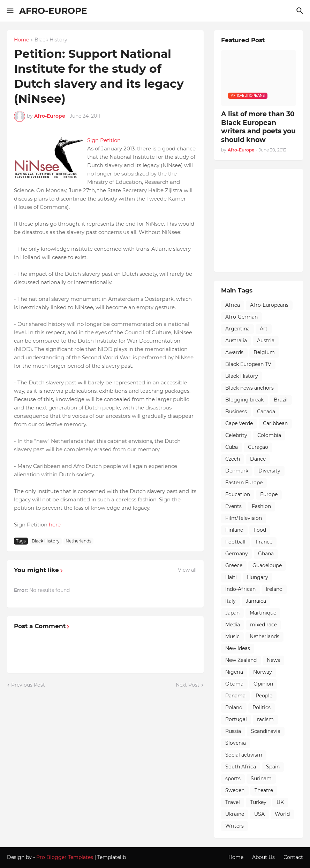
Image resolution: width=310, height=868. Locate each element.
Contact (293, 857)
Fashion (261, 506)
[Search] (301, 11)
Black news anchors (249, 388)
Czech (233, 459)
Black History (51, 40)
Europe (269, 494)
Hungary (258, 577)
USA (259, 814)
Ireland (274, 589)
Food (260, 530)
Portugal (236, 719)
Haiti (231, 577)
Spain (273, 767)
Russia (233, 731)
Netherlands (78, 541)
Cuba (232, 447)
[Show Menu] (10, 11)
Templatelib (112, 857)
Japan (232, 613)
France (264, 542)
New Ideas (238, 648)
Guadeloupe (267, 565)
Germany (237, 554)
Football (235, 542)
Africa (233, 305)
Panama (235, 696)
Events (233, 506)
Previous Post (28, 685)
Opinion (263, 684)
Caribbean (275, 423)
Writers (235, 826)
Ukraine (235, 814)
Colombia (269, 435)
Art (264, 329)
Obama (234, 684)
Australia (236, 341)
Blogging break (244, 400)
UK (280, 802)
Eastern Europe (244, 483)
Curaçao (258, 447)
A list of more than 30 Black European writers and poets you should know (258, 127)
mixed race (263, 625)
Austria (266, 341)
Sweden (235, 790)
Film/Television (244, 518)
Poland (234, 707)
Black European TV (248, 364)
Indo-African (240, 589)
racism (265, 719)
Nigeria (234, 672)
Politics (262, 707)
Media (233, 625)
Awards (234, 352)
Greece (234, 565)
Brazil (281, 400)
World (282, 814)
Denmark (237, 471)
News (273, 660)
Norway (263, 672)
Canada (266, 412)
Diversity (269, 471)
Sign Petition (104, 140)
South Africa (241, 767)
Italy (230, 601)
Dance (258, 459)
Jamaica (256, 601)
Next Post (188, 685)
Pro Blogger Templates (65, 857)
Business (236, 412)
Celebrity (236, 435)
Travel (233, 802)
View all (187, 570)
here (55, 525)
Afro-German (241, 317)
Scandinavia (266, 731)
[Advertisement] (265, 219)
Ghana (266, 554)
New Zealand (241, 660)
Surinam (261, 779)
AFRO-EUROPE (53, 11)
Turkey (258, 802)
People (264, 696)
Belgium (264, 352)
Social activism (244, 755)
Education (238, 494)
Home (21, 40)
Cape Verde (239, 423)
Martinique (263, 613)
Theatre (264, 790)
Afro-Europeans (269, 305)
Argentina (237, 329)
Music (232, 636)
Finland (234, 530)
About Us (263, 857)
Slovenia (236, 743)
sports (233, 779)
